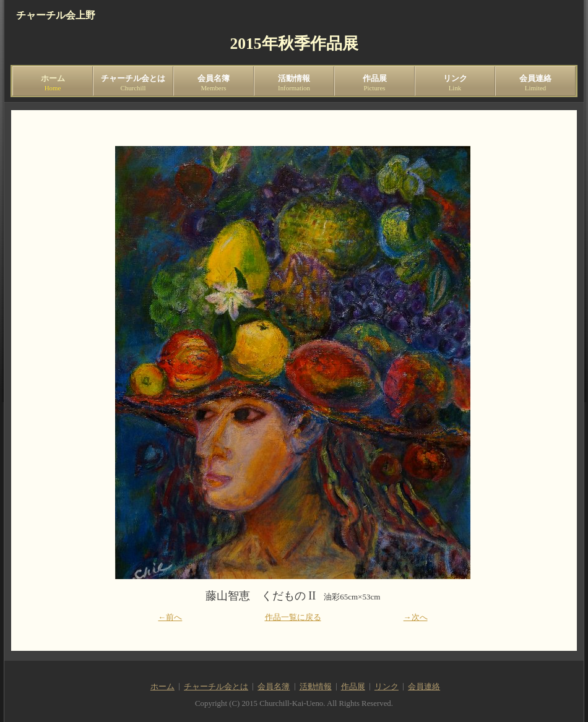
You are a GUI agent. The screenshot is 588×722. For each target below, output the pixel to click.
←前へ (171, 617)
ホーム (53, 83)
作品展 (374, 83)
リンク (455, 83)
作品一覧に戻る (293, 617)
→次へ (416, 617)
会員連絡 (535, 83)
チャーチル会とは (133, 83)
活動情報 (294, 83)
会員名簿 (214, 83)
